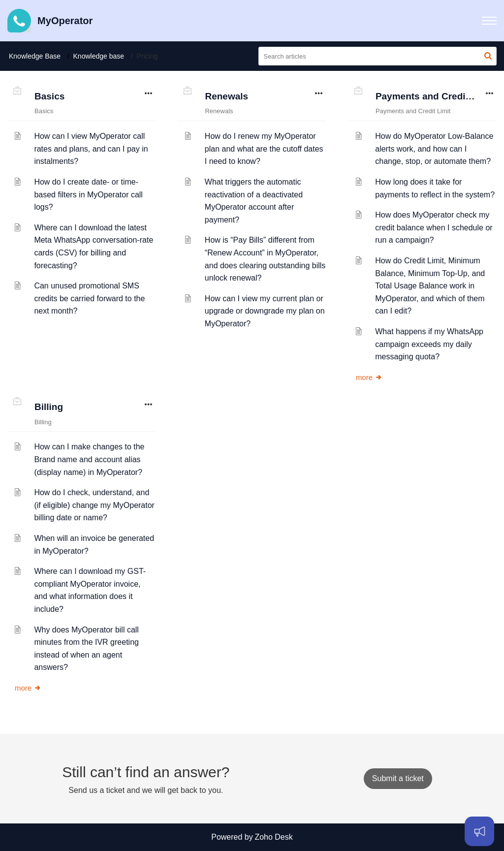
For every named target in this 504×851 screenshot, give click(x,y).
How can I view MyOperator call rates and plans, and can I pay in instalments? (91, 149)
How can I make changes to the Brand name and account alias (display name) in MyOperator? (89, 459)
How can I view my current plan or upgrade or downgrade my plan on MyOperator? (265, 311)
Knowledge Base (35, 56)
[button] (489, 21)
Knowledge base (99, 56)
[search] (378, 56)
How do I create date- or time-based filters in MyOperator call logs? (88, 194)
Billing (49, 407)
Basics (49, 96)
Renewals (226, 96)
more (369, 377)
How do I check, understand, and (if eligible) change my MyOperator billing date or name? (94, 505)
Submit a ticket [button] (398, 778)
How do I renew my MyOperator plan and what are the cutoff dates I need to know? (264, 149)
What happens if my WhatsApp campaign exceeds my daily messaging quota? (429, 344)
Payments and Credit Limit (435, 96)
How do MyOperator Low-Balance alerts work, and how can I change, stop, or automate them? (434, 149)
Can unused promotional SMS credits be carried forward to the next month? (89, 298)
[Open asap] (479, 831)
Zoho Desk (273, 837)
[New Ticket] (398, 778)
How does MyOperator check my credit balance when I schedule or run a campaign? (434, 227)
